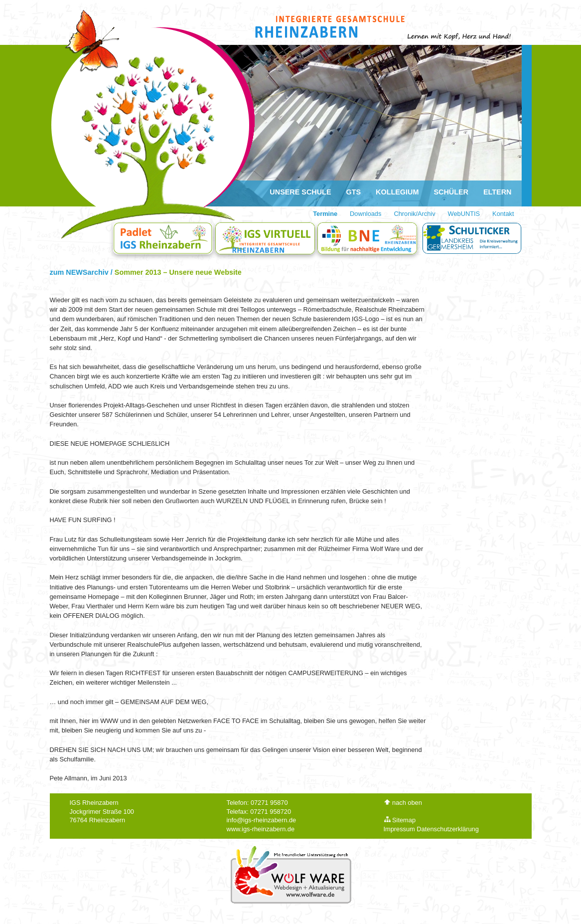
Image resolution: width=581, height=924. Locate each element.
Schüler (451, 192)
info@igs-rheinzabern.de (262, 820)
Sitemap (400, 820)
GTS (354, 192)
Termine (325, 214)
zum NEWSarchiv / (82, 272)
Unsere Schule (300, 192)
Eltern (498, 192)
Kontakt (503, 214)
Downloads (365, 214)
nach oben (403, 803)
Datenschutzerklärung (447, 829)
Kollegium (397, 192)
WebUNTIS (464, 214)
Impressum (399, 829)
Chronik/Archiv (414, 214)
